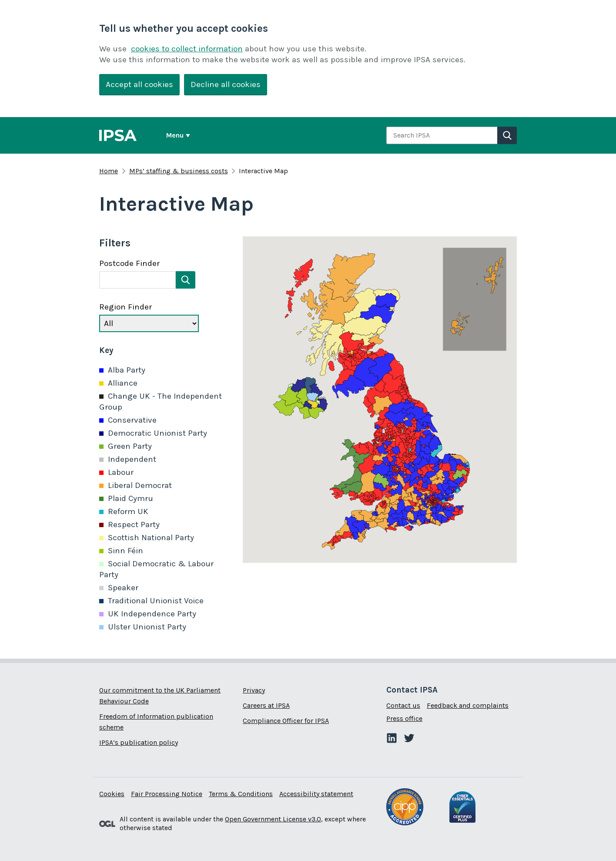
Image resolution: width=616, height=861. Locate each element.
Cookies (112, 794)
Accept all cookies (139, 84)
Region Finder (126, 307)
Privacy (254, 690)
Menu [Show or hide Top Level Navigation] (175, 135)
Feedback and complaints (468, 705)
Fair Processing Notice (167, 794)
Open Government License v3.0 (273, 819)
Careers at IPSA (266, 705)
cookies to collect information (187, 49)
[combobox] (442, 135)
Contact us (403, 705)
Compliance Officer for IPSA (286, 721)
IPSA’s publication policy (139, 742)
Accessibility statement (316, 794)
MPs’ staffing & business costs (179, 171)
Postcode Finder (129, 263)
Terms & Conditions (241, 794)
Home (109, 171)
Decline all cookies (226, 84)
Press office (404, 718)
